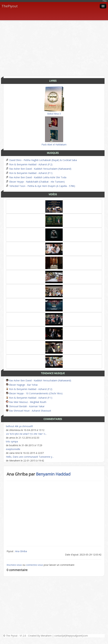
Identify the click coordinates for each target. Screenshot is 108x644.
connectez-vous (34, 565)
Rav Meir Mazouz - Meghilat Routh (26, 402)
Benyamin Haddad (53, 474)
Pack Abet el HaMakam (54, 131)
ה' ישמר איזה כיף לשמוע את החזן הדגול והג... (26, 434)
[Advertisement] (56, 47)
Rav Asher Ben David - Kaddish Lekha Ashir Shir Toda (36, 177)
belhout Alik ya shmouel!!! (19, 426)
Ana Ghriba (21, 551)
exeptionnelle (13, 449)
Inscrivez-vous (14, 565)
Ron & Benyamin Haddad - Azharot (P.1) (29, 173)
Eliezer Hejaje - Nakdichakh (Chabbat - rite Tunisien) (35, 182)
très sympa (12, 441)
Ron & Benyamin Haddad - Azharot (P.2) (29, 164)
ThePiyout (9, 6)
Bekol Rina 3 (54, 101)
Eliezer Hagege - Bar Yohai (22, 385)
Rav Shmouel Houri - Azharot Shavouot (29, 411)
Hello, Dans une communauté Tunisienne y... (30, 457)
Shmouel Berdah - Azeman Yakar (25, 406)
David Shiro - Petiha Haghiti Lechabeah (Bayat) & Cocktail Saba (41, 160)
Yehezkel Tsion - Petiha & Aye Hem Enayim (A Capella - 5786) (41, 186)
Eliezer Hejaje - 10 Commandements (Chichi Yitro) (34, 393)
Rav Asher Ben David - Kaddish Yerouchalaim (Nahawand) (39, 169)
